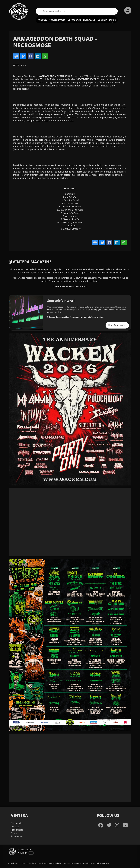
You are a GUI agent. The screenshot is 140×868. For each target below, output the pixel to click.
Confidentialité (55, 863)
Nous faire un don (117, 325)
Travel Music (57, 20)
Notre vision (17, 823)
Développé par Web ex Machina (96, 863)
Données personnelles (72, 863)
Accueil (42, 20)
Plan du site (17, 830)
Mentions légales (40, 863)
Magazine (89, 20)
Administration (14, 863)
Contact (15, 827)
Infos (112, 20)
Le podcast (74, 20)
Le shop (102, 20)
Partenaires (17, 836)
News (14, 833)
